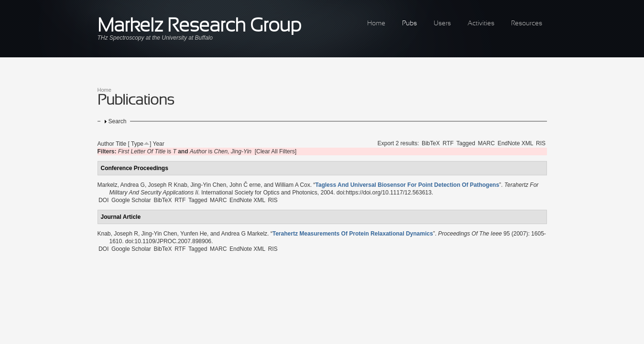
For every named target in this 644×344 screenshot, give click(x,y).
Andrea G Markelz (244, 234)
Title (121, 144)
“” (407, 185)
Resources (527, 24)
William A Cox (292, 185)
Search (118, 121)
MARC (486, 143)
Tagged (466, 143)
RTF (448, 143)
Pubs (409, 24)
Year (158, 144)
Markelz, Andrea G (121, 185)
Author (106, 144)
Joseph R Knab (168, 185)
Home (376, 24)
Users (442, 24)
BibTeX (431, 143)
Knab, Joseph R (118, 234)
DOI (104, 200)
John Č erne (245, 185)
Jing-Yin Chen (208, 185)
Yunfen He (194, 234)
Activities (481, 24)
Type (137, 144)
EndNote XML (516, 143)
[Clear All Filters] (276, 151)
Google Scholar (131, 200)
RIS (541, 143)
